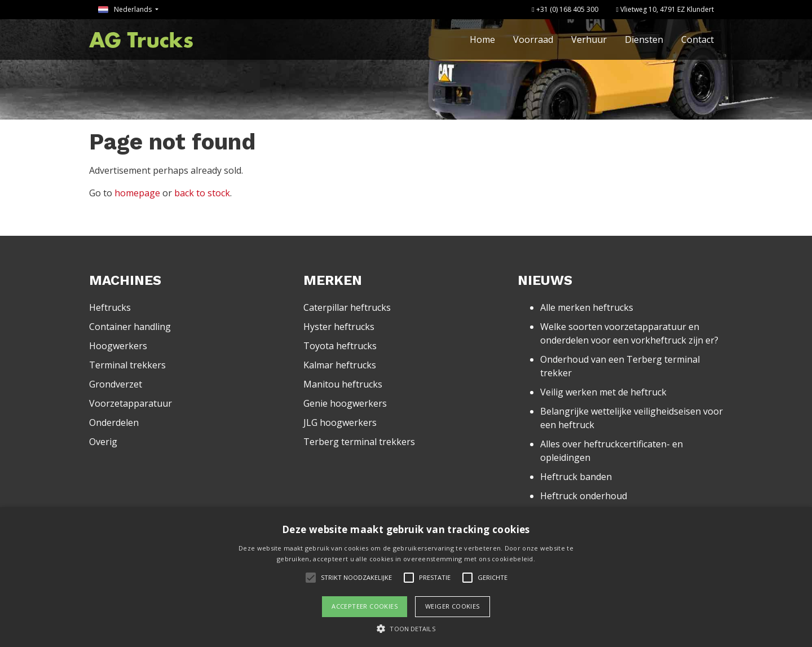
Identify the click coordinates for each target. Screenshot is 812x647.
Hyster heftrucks (339, 327)
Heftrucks (110, 307)
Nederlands (126, 9)
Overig (103, 442)
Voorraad (533, 39)
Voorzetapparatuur (131, 403)
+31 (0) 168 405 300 (565, 9)
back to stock (202, 193)
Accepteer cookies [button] (365, 606)
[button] (406, 628)
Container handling (130, 327)
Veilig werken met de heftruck (603, 392)
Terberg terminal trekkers (359, 442)
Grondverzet (116, 384)
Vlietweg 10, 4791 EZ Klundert (665, 9)
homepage (137, 193)
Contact (698, 39)
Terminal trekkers (127, 365)
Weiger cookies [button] (453, 606)
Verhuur (589, 39)
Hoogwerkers (118, 346)
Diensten (644, 39)
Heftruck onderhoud (584, 496)
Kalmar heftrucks (340, 365)
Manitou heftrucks (343, 384)
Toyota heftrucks (340, 346)
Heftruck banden (576, 477)
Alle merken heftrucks (587, 307)
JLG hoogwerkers (340, 422)
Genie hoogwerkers (345, 403)
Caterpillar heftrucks (347, 307)
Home (482, 39)
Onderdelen (114, 422)
